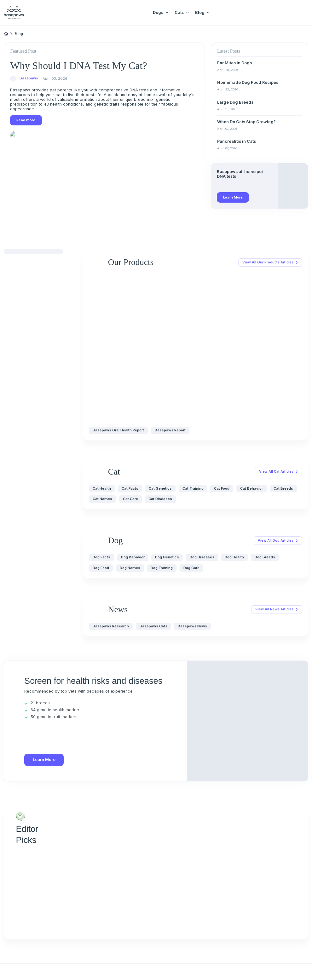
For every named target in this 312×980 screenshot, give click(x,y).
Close (60, 966)
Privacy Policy (28, 966)
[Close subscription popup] (72, 944)
